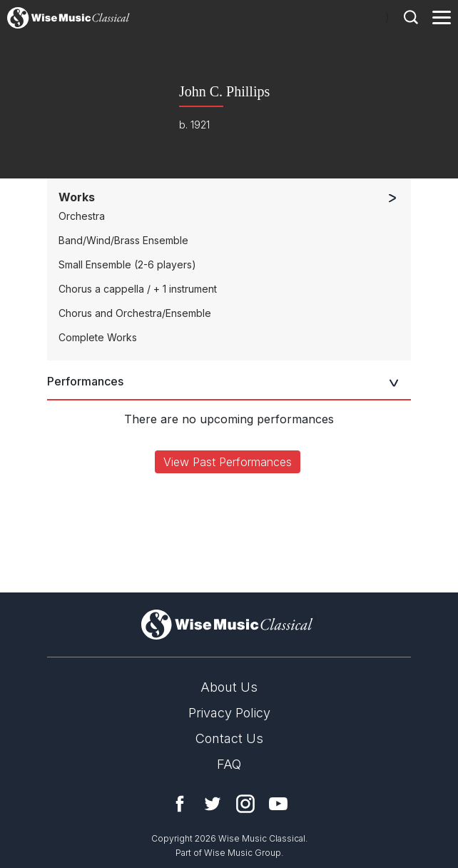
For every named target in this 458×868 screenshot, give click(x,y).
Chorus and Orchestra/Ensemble (135, 313)
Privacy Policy (229, 713)
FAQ (229, 764)
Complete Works (98, 337)
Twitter (213, 804)
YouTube (278, 804)
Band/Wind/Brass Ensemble (123, 240)
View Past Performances (228, 462)
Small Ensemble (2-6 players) (127, 264)
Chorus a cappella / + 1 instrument (138, 289)
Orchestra (82, 216)
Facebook (180, 804)
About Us (229, 687)
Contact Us (229, 738)
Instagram (245, 804)
